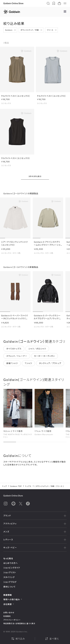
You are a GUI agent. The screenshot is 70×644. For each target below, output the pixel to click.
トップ (5, 486)
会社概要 (9, 604)
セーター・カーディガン (45, 356)
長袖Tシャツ (12, 364)
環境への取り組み (13, 599)
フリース (50, 30)
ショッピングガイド (12, 568)
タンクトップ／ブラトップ (50, 364)
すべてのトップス (14, 349)
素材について (9, 587)
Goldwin (9, 30)
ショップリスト (10, 572)
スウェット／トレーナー (17, 356)
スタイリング (9, 577)
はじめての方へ (11, 563)
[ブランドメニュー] (65, 12)
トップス (28, 486)
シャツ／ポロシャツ (37, 349)
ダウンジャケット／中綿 (30, 30)
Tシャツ (28, 364)
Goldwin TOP (16, 486)
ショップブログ (10, 582)
